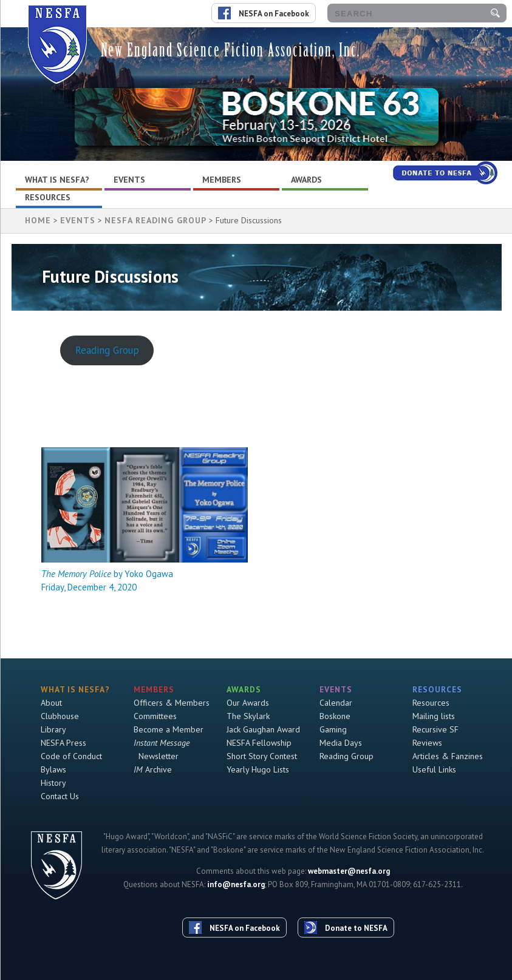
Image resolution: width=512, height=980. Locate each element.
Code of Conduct (71, 756)
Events (129, 180)
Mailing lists (434, 716)
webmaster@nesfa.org (349, 871)
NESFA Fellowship (259, 743)
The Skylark (248, 716)
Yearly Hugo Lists (258, 769)
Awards (306, 180)
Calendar (336, 703)
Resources (48, 197)
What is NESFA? (57, 180)
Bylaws (53, 769)
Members (222, 180)
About (51, 703)
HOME (38, 220)
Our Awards (248, 703)
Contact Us (60, 796)
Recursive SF (435, 729)
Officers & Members (172, 703)
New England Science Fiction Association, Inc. (230, 50)
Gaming (333, 729)
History (53, 783)
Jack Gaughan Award (263, 729)
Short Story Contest (262, 756)
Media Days (341, 743)
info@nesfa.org (236, 884)
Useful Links (434, 769)
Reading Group (107, 350)
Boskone (335, 716)
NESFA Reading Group (155, 220)
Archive (153, 769)
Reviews (427, 743)
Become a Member (169, 729)
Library (53, 729)
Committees (155, 716)
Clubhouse (60, 716)
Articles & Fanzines (448, 756)
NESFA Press (63, 743)
